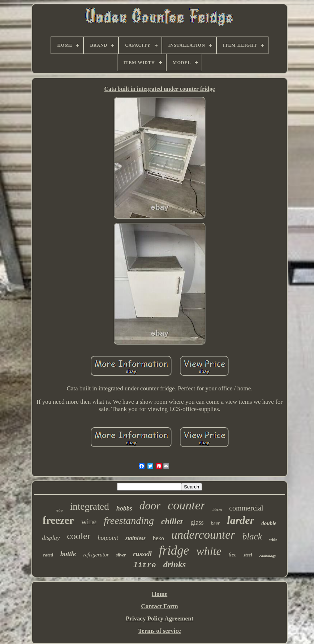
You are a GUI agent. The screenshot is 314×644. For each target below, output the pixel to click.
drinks (175, 564)
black (252, 536)
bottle (68, 554)
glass (197, 522)
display (51, 538)
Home (160, 594)
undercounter (203, 535)
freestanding (129, 520)
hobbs (124, 508)
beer (215, 523)
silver (121, 555)
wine (89, 522)
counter (186, 505)
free (233, 555)
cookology (268, 556)
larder (240, 520)
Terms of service (159, 631)
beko (158, 538)
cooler (79, 536)
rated (48, 555)
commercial (246, 508)
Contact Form (159, 606)
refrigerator (96, 555)
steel (248, 555)
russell (142, 554)
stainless (136, 538)
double (269, 523)
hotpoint (108, 538)
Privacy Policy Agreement (160, 618)
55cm (217, 509)
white (209, 551)
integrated (90, 507)
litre (145, 565)
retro (59, 510)
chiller (172, 522)
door (150, 506)
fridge (174, 550)
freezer (58, 520)
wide (273, 539)
